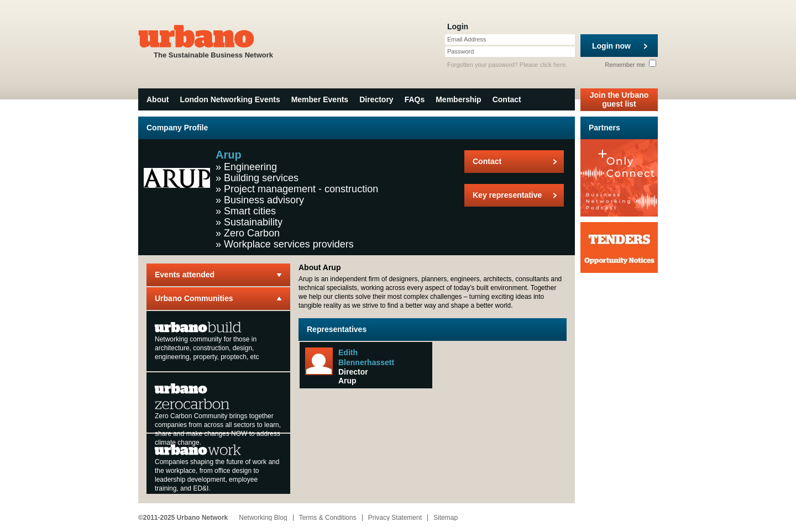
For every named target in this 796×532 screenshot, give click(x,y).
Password (460, 51)
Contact (507, 99)
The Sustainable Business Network (213, 41)
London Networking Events (230, 99)
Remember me (630, 65)
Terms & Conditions (328, 518)
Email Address (467, 39)
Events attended (185, 275)
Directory (376, 99)
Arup (347, 381)
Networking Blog (263, 518)
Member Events (320, 99)
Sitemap (446, 518)
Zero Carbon (252, 233)
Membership (458, 99)
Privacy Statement (395, 518)
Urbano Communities (194, 298)
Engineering (250, 167)
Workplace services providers (289, 244)
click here (553, 65)
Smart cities (250, 211)
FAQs (415, 99)
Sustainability (253, 222)
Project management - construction (301, 189)
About (158, 99)
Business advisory (264, 200)
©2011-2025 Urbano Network (183, 518)
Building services (261, 178)
